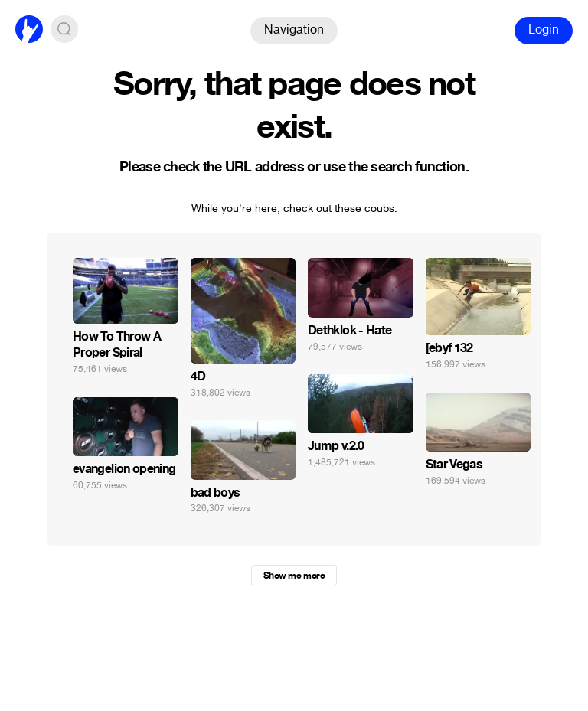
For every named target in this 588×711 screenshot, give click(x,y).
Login (544, 29)
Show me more (294, 576)
